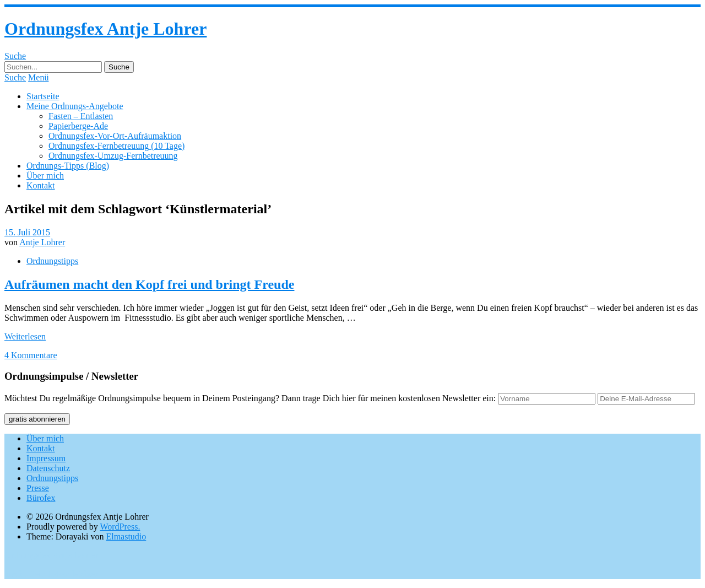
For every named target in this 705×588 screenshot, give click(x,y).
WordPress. (120, 527)
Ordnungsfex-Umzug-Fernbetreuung (113, 156)
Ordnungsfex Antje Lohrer (105, 29)
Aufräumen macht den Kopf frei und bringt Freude (149, 284)
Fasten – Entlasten (81, 116)
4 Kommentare (31, 355)
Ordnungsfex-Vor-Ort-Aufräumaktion (115, 136)
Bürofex (41, 498)
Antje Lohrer (42, 242)
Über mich (45, 176)
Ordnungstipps (52, 261)
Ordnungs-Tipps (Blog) (68, 166)
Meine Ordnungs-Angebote (75, 106)
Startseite (43, 96)
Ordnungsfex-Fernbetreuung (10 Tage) (116, 146)
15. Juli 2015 (27, 232)
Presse (38, 488)
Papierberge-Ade (78, 126)
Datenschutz (48, 468)
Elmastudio (126, 536)
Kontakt (41, 185)
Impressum (46, 458)
